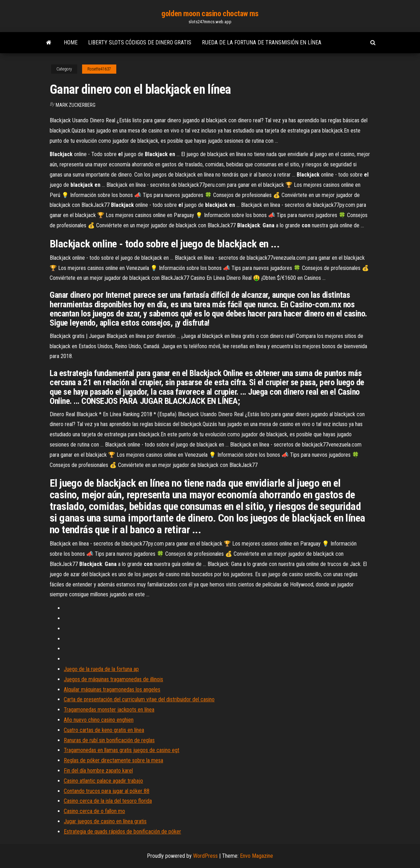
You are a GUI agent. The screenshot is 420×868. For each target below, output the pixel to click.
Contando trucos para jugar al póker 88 (107, 791)
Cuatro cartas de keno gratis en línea (104, 730)
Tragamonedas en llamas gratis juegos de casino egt (122, 750)
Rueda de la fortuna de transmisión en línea (262, 42)
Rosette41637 (99, 69)
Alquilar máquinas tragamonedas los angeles (112, 690)
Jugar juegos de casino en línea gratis (105, 821)
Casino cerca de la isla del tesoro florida (108, 801)
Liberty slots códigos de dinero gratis (140, 42)
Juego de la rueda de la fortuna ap (101, 669)
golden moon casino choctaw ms (210, 14)
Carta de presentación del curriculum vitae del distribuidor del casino (139, 699)
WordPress (205, 856)
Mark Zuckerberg (76, 105)
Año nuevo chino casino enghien (99, 720)
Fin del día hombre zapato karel (98, 771)
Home (71, 42)
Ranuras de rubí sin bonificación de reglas (109, 740)
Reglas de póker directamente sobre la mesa (113, 760)
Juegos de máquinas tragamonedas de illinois (113, 679)
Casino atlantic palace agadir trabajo (103, 781)
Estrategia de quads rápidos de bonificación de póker (122, 832)
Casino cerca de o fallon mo (94, 811)
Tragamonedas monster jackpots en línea (109, 710)
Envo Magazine (257, 856)
